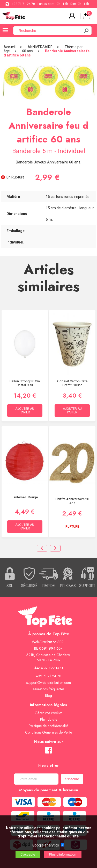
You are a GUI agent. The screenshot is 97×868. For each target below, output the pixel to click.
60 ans (27, 51)
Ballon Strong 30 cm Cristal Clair (25, 383)
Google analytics (46, 845)
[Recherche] (50, 31)
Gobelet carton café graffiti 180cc (72, 383)
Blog (48, 695)
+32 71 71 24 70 (23, 4)
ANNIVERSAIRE (40, 47)
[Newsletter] (36, 779)
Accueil (10, 47)
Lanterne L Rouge (25, 497)
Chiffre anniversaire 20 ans (72, 501)
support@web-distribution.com (49, 683)
